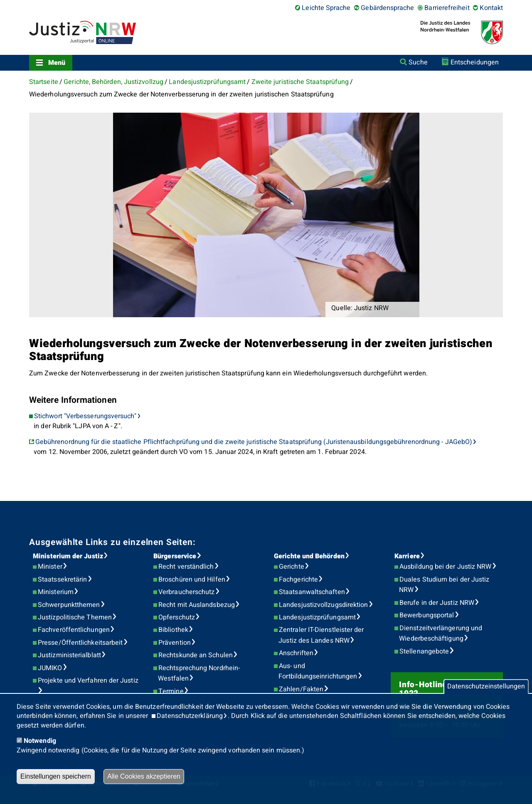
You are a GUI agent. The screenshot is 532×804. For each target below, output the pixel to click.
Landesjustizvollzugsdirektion (323, 605)
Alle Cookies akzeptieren (144, 776)
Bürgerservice (175, 556)
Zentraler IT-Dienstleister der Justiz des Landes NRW (321, 635)
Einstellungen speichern (56, 776)
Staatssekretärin (62, 580)
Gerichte (292, 567)
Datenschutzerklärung (190, 716)
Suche (418, 62)
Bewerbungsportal (427, 615)
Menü (57, 63)
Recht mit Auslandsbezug (197, 605)
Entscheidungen (475, 62)
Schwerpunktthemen (69, 605)
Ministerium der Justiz (68, 556)
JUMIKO (50, 668)
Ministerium (56, 592)
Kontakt (491, 8)
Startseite (44, 82)
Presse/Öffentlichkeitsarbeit (80, 643)
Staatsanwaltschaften (312, 592)
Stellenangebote (424, 651)
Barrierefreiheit (447, 8)
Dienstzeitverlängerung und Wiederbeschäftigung (441, 634)
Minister (50, 567)
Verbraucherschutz (186, 592)
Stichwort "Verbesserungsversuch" (85, 416)
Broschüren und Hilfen (192, 580)
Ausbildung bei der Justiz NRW (445, 567)
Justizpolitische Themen (75, 617)
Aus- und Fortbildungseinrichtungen (318, 671)
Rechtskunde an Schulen (196, 655)
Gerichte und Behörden (309, 556)
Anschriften (296, 653)
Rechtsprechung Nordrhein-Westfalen (199, 673)
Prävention (175, 643)
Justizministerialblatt (69, 655)
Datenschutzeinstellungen (486, 687)
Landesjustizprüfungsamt (207, 82)
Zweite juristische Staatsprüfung (300, 82)
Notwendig (40, 741)
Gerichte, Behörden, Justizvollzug (113, 82)
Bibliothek (173, 630)
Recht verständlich (186, 567)
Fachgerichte (298, 580)
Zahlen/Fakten (301, 689)
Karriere (407, 556)
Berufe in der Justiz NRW (437, 603)
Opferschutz (177, 617)
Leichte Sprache (326, 8)
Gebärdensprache (387, 8)
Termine (171, 691)
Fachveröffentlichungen (74, 630)
